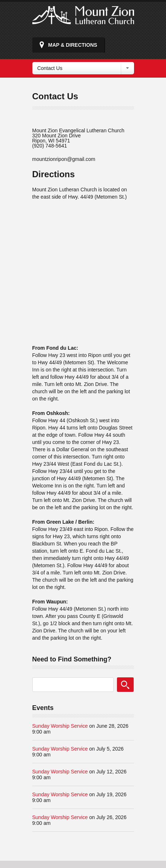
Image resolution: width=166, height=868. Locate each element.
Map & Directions (73, 45)
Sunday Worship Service (60, 726)
